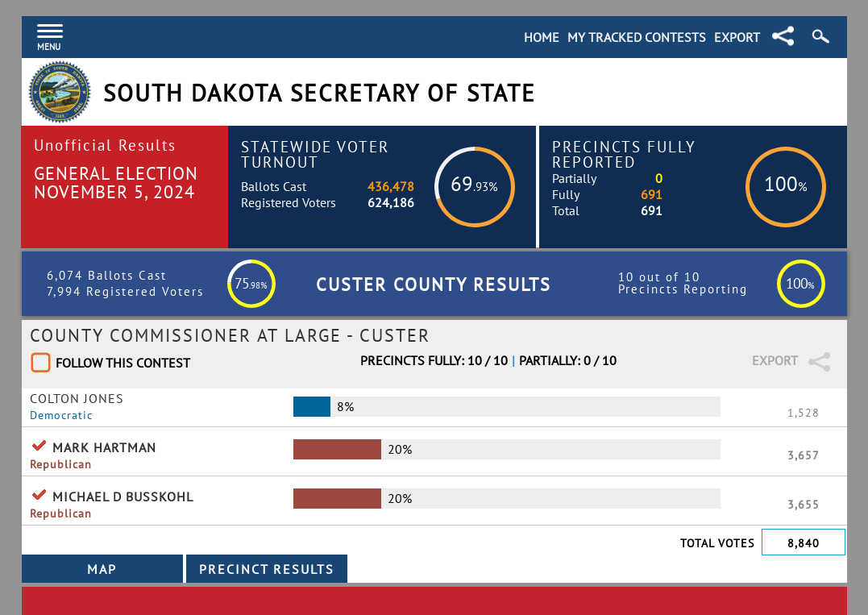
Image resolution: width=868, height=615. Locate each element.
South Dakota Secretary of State (320, 93)
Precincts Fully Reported (624, 154)
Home (542, 37)
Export (737, 37)
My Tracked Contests (637, 37)
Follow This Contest (123, 363)
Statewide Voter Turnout (315, 154)
